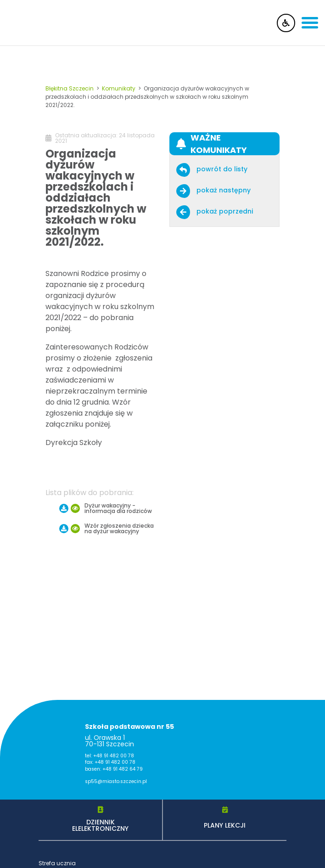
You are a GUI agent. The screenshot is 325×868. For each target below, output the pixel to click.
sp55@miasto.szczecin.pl (116, 782)
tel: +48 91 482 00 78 (109, 756)
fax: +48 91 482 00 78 (110, 763)
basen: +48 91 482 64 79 (114, 769)
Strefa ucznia (57, 863)
